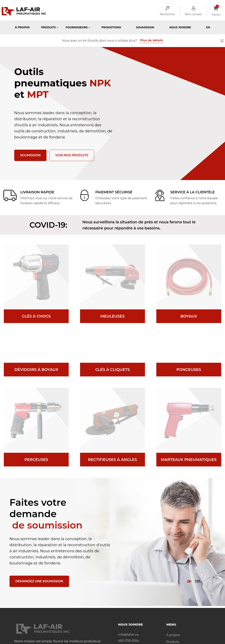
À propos (22, 27)
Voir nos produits (72, 155)
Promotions (111, 27)
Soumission (145, 27)
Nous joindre (180, 27)
